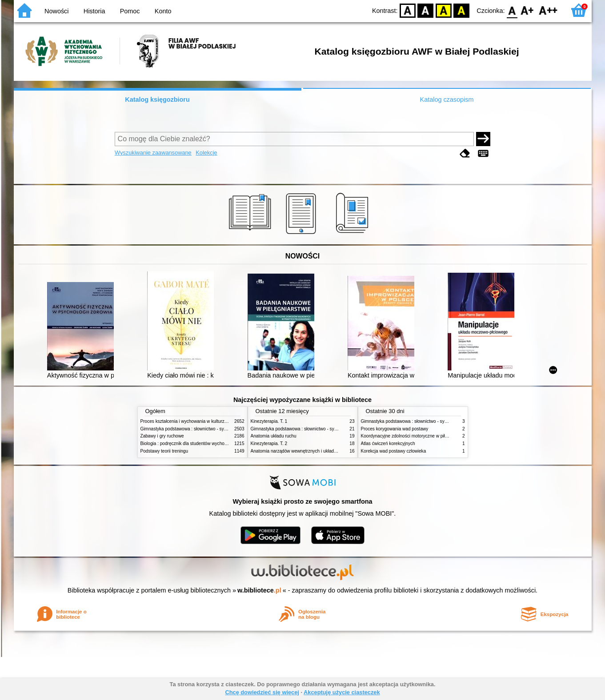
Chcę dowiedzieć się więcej (262, 692)
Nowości (56, 11)
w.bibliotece (259, 590)
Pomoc (130, 11)
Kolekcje (206, 153)
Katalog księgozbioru (157, 99)
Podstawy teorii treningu (164, 451)
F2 (548, 10)
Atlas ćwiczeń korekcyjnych (388, 443)
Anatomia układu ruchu (274, 436)
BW (426, 10)
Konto (163, 11)
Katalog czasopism (447, 99)
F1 (527, 10)
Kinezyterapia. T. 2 (269, 443)
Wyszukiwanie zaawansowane (153, 153)
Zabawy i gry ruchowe (162, 436)
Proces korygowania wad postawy (395, 429)
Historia (94, 11)
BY (462, 10)
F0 (512, 10)
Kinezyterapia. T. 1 (269, 421)
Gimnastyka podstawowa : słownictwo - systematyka (192, 429)
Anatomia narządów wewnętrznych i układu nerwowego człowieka (316, 451)
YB (443, 10)
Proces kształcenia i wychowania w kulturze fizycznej (193, 421)
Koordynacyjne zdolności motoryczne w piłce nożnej (413, 436)
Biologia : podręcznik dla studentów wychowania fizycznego (200, 443)
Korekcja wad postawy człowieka (394, 451)
